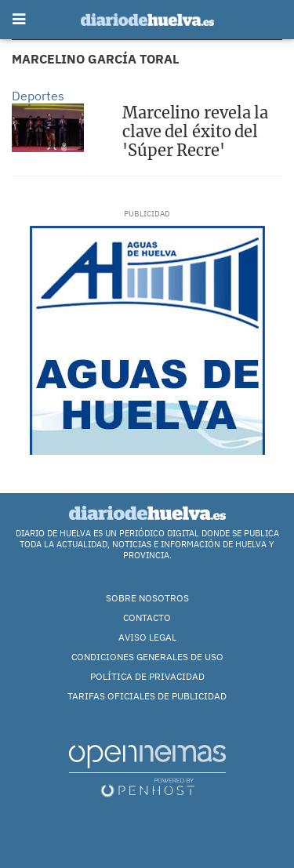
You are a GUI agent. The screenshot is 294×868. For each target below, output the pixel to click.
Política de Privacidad (147, 676)
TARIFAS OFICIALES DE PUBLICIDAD (147, 696)
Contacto (147, 617)
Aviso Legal (147, 637)
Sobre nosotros (147, 598)
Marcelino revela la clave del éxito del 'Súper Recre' (195, 131)
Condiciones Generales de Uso (147, 657)
